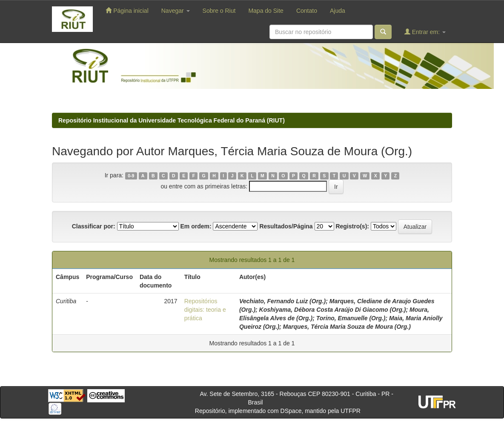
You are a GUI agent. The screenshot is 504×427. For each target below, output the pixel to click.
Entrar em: (425, 32)
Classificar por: (94, 226)
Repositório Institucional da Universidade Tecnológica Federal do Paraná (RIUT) (172, 120)
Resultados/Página (286, 226)
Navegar (176, 11)
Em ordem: (196, 226)
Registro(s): (352, 226)
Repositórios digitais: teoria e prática (205, 310)
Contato (307, 11)
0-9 (131, 176)
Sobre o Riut (219, 11)
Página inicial (127, 10)
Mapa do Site (266, 11)
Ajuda (338, 11)
